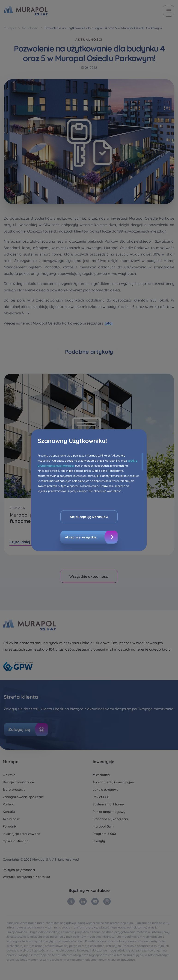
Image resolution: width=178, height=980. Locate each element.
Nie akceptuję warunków (89, 517)
